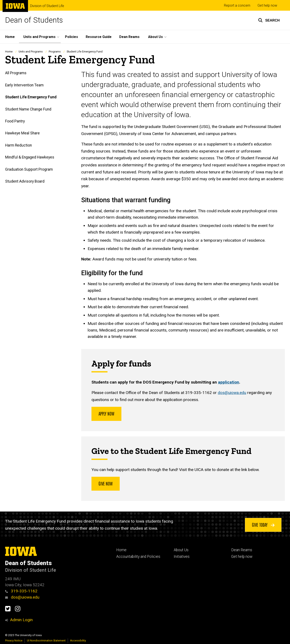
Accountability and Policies (138, 557)
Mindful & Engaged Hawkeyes (30, 157)
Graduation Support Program (29, 169)
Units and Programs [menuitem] (39, 37)
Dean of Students (34, 20)
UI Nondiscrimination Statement (46, 640)
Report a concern (237, 5)
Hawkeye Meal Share (22, 133)
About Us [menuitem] (155, 37)
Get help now (267, 5)
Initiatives (182, 557)
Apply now (106, 414)
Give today (263, 525)
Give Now (106, 483)
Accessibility (78, 640)
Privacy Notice (14, 640)
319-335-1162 (21, 591)
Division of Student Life (47, 6)
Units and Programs (31, 52)
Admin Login (21, 620)
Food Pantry (15, 121)
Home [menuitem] (10, 37)
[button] (269, 20)
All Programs (16, 73)
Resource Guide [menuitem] (99, 37)
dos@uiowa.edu (232, 393)
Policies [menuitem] (71, 37)
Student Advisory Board (25, 182)
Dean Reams (242, 550)
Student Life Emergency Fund (31, 97)
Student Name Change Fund (28, 109)
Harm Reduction (18, 145)
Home (9, 52)
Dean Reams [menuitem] (129, 37)
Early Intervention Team (24, 85)
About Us (181, 550)
